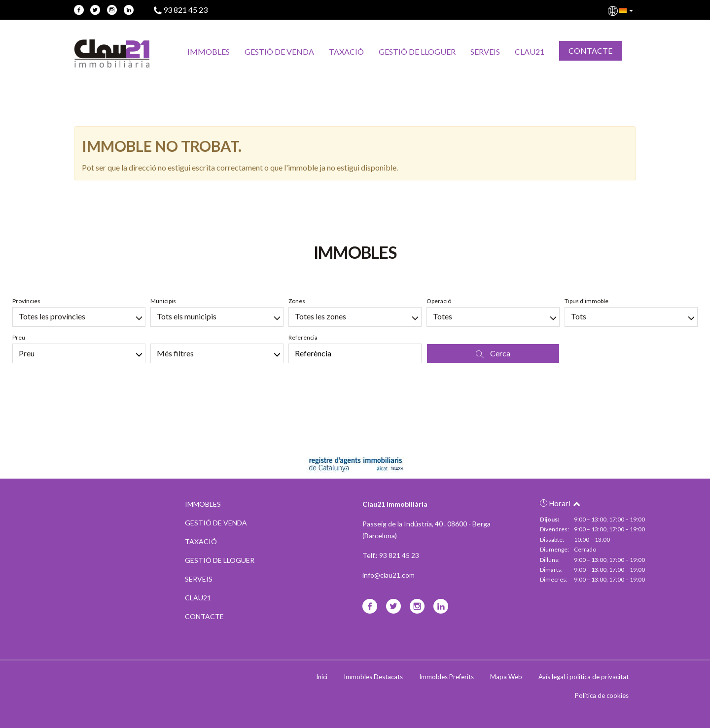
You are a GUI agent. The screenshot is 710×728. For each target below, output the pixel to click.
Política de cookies (602, 695)
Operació (439, 301)
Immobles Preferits (446, 677)
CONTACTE (590, 51)
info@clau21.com (389, 575)
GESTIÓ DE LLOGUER (417, 52)
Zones (297, 301)
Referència (303, 337)
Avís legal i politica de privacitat (584, 677)
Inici (322, 677)
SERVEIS (485, 52)
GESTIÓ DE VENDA (279, 52)
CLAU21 (530, 52)
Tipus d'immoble (586, 301)
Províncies (26, 301)
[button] (621, 10)
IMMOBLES (209, 52)
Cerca (493, 353)
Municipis (163, 301)
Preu (19, 337)
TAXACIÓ (346, 52)
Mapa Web (506, 677)
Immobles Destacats (373, 677)
